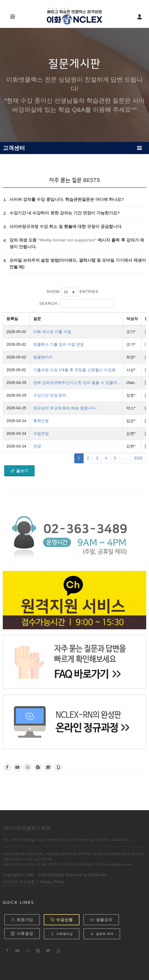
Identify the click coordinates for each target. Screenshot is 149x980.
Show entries (72, 292)
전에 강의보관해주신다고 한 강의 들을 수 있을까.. (76, 383)
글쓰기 (19, 471)
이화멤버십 (62, 934)
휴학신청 (41, 421)
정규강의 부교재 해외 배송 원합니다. (65, 408)
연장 (37, 446)
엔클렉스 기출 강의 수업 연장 (59, 344)
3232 (138, 458)
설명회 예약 (102, 934)
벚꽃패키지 (43, 357)
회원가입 (22, 920)
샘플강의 (101, 920)
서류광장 (22, 934)
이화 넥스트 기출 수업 (52, 332)
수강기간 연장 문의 (50, 395)
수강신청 (62, 920)
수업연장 (41, 433)
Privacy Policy (52, 882)
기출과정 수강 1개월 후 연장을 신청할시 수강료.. (75, 370)
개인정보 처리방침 (19, 882)
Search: (77, 303)
